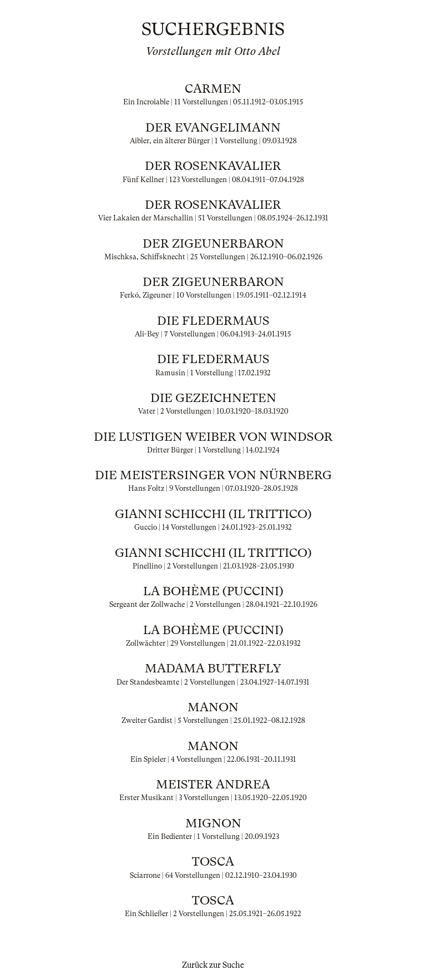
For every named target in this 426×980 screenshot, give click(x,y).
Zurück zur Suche (213, 965)
